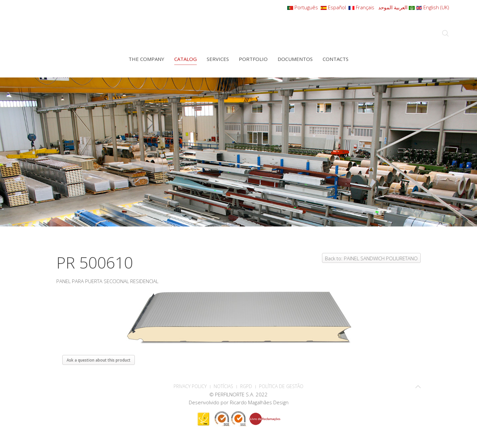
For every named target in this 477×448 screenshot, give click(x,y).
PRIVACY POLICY (190, 386)
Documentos (295, 59)
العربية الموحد (396, 7)
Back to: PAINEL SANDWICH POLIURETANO (371, 258)
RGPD (246, 386)
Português (303, 7)
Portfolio (253, 59)
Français (362, 7)
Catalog (185, 59)
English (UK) (433, 7)
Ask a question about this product (99, 360)
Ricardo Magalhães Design (259, 402)
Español (334, 7)
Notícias (223, 386)
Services (218, 59)
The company (146, 59)
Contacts (336, 59)
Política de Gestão (281, 386)
